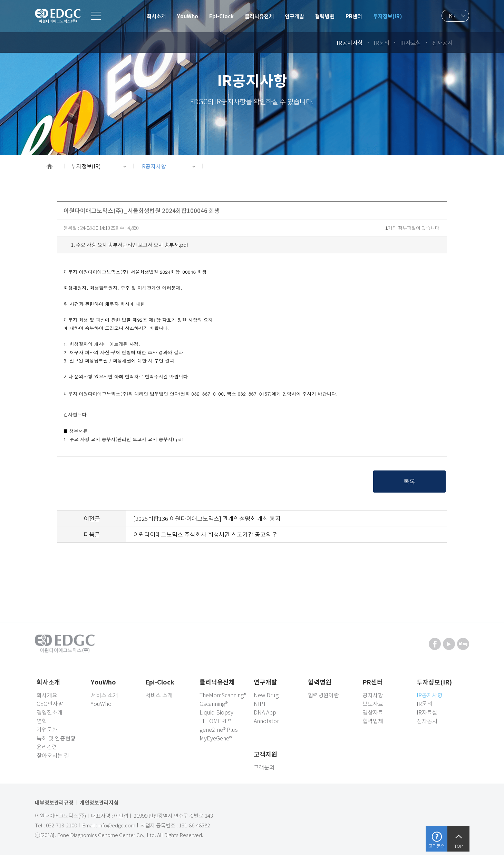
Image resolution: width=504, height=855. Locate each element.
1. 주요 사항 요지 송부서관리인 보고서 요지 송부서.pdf (129, 245)
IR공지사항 (153, 166)
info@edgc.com (117, 825)
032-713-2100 (61, 825)
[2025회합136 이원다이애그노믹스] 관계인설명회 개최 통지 (207, 518)
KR (452, 16)
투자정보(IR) (86, 166)
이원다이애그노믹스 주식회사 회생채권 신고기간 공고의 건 (206, 534)
